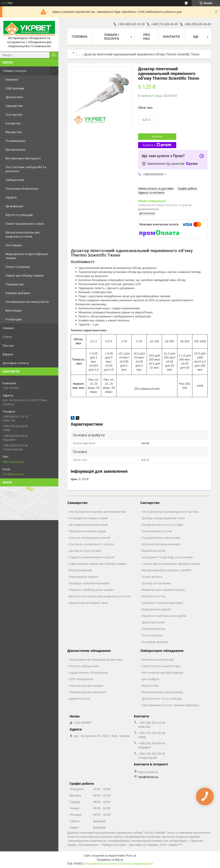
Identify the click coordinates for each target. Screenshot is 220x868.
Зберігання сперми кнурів (87, 531)
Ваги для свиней (80, 570)
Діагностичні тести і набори (162, 699)
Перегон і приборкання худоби (164, 616)
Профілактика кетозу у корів (162, 525)
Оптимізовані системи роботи (27, 302)
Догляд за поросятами (85, 551)
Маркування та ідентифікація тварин (27, 256)
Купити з (157, 145)
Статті (7, 337)
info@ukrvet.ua (13, 474)
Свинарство (14, 106)
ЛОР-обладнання (81, 679)
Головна (80, 37)
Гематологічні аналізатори (161, 666)
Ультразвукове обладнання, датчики (96, 659)
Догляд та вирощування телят (164, 518)
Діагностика (14, 97)
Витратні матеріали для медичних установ (23, 234)
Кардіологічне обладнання (88, 672)
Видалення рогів (154, 551)
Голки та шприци (18, 267)
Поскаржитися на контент (102, 864)
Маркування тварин (84, 577)
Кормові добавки (18, 293)
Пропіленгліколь (154, 629)
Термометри (15, 284)
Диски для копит (154, 622)
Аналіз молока (152, 577)
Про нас (8, 345)
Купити (157, 136)
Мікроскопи (150, 686)
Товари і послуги (14, 71)
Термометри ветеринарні (87, 692)
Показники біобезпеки (22, 189)
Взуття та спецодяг (19, 215)
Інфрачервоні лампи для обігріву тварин (98, 564)
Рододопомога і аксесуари (161, 538)
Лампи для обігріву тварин (25, 275)
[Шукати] (54, 55)
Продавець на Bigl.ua (110, 860)
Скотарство (14, 114)
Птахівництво (16, 141)
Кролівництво (16, 149)
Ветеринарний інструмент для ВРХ (167, 570)
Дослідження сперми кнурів (89, 525)
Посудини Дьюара (155, 642)
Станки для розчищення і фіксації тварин (171, 564)
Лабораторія (15, 180)
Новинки (12, 79)
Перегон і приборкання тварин (91, 590)
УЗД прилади (15, 88)
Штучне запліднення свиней (89, 538)
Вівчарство (14, 132)
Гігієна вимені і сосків (157, 531)
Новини (8, 328)
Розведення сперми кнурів (88, 518)
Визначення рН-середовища (162, 692)
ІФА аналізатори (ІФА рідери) (162, 672)
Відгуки (8, 354)
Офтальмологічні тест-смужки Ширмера (170, 705)
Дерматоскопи (79, 699)
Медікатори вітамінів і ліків (88, 603)
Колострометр (152, 635)
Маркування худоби (156, 609)
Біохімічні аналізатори (158, 659)
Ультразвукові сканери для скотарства (170, 512)
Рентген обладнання (84, 666)
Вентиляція (14, 310)
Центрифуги (151, 679)
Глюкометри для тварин (86, 686)
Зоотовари (14, 245)
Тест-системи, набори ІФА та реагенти (26, 169)
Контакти (171, 37)
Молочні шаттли (154, 596)
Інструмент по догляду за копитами (167, 557)
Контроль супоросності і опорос (92, 544)
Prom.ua (131, 856)
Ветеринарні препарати (23, 158)
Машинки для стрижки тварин (163, 590)
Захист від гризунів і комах (25, 224)
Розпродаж (14, 319)
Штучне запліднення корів (161, 544)
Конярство (13, 123)
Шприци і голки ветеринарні (89, 583)
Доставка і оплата (16, 363)
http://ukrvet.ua (13, 462)
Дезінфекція (14, 206)
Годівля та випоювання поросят (92, 557)
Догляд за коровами (156, 583)
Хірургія (11, 197)
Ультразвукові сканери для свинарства (97, 512)
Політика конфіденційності (136, 864)
